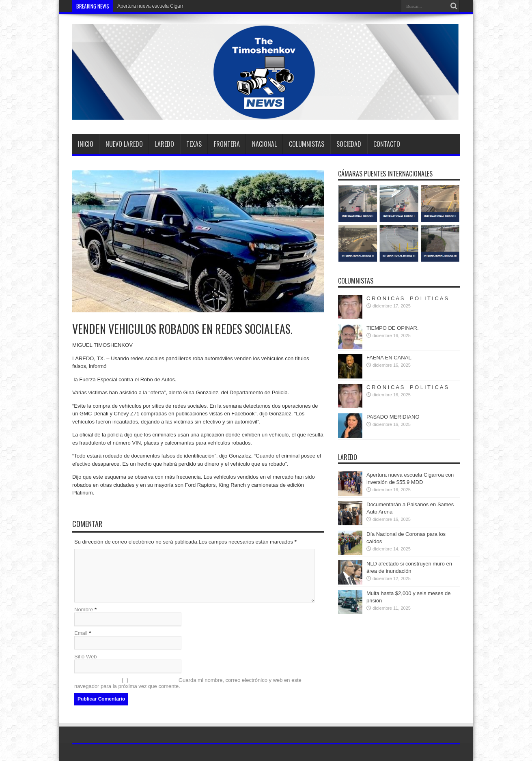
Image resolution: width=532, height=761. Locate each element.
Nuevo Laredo (124, 144)
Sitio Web (85, 657)
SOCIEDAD (349, 144)
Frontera (227, 144)
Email (81, 633)
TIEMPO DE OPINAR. (393, 328)
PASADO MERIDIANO (393, 417)
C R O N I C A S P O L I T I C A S (407, 298)
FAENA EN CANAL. (390, 358)
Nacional (264, 144)
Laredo (165, 144)
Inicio (86, 144)
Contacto (387, 144)
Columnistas (307, 144)
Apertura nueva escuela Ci (146, 6)
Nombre (84, 609)
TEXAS (194, 144)
